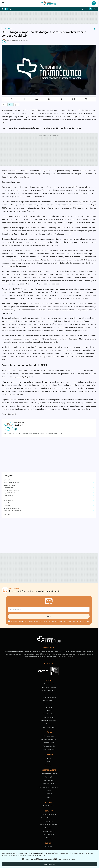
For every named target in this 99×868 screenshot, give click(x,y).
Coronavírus (8, 28)
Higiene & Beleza (10, 493)
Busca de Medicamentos (49, 818)
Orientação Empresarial (12, 508)
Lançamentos (8, 495)
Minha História (9, 500)
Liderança (49, 794)
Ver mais (7, 514)
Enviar (49, 616)
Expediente (49, 847)
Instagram (15, 182)
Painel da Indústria (49, 749)
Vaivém (49, 758)
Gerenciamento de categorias (49, 787)
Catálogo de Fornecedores (49, 825)
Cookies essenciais (29, 859)
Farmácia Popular (49, 784)
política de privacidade (38, 855)
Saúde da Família (49, 806)
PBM (49, 797)
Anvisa (45, 193)
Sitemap (49, 838)
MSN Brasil (12, 414)
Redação (13, 41)
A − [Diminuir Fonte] (10, 105)
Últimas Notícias (9, 480)
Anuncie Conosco (49, 831)
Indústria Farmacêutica (11, 483)
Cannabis (7, 506)
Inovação (7, 503)
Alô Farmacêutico (49, 736)
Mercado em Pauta (10, 498)
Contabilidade (49, 780)
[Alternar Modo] (16, 105)
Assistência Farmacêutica (49, 774)
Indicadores (49, 821)
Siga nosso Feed (49, 835)
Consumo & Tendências (49, 739)
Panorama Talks (49, 743)
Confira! (62, 433)
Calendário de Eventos (49, 815)
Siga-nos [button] (84, 9)
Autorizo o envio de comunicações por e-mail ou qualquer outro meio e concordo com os (50, 621)
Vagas (49, 762)
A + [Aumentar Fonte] (4, 105)
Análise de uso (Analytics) (45, 859)
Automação (49, 777)
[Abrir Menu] (11, 3)
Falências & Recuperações (12, 511)
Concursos (49, 765)
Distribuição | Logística (11, 490)
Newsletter (49, 828)
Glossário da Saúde (49, 727)
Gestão (49, 790)
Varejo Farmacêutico (11, 485)
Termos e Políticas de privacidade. (79, 621)
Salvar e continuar (50, 864)
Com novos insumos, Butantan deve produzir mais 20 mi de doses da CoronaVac (47, 128)
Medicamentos (9, 488)
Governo (49, 724)
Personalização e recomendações (65, 859)
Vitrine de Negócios (49, 746)
